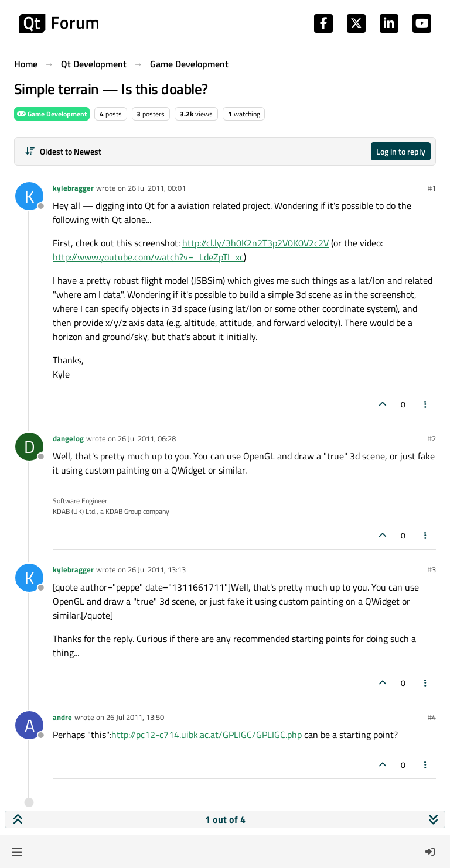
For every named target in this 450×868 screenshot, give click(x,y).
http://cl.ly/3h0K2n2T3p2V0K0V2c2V (255, 243)
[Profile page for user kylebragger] (29, 196)
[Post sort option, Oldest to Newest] (63, 151)
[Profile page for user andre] (29, 725)
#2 (432, 438)
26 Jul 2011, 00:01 (157, 188)
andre (62, 717)
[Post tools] (426, 404)
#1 (432, 188)
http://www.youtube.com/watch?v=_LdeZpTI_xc (148, 257)
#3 (432, 569)
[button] (17, 852)
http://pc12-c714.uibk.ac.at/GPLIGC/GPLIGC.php (207, 735)
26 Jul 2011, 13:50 (135, 717)
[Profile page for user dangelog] (29, 447)
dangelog (68, 438)
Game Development (52, 114)
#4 (432, 717)
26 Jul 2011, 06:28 (147, 438)
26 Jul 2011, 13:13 (157, 569)
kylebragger (73, 188)
